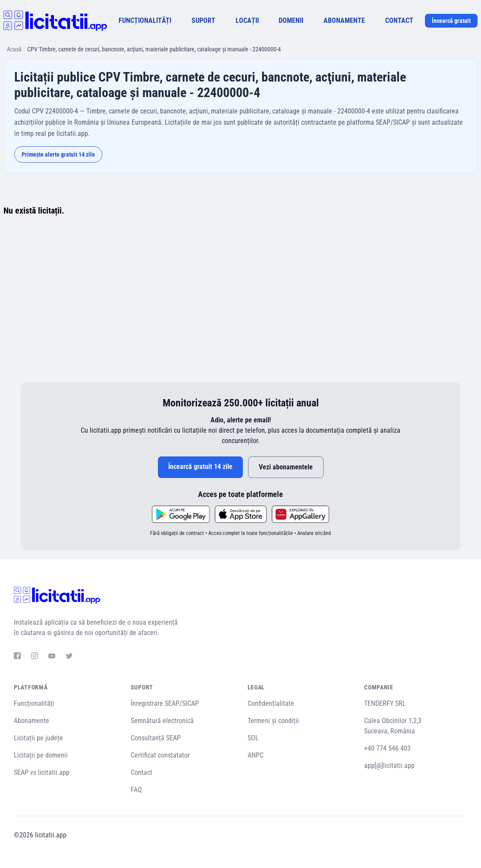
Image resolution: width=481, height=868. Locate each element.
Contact (141, 772)
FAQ (136, 790)
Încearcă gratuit (451, 21)
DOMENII (291, 20)
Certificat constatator (160, 755)
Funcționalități (34, 703)
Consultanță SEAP (156, 738)
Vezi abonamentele (286, 467)
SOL (253, 738)
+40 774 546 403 (387, 748)
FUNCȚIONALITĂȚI (145, 20)
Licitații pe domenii (41, 755)
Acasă (14, 49)
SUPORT (203, 20)
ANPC (256, 755)
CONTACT (399, 20)
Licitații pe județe (38, 738)
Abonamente (31, 721)
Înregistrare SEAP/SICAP (165, 703)
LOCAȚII (247, 20)
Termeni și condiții (273, 721)
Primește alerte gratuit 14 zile (58, 154)
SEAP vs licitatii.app (42, 772)
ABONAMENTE (344, 20)
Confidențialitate (271, 703)
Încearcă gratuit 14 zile (200, 467)
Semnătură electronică (162, 721)
